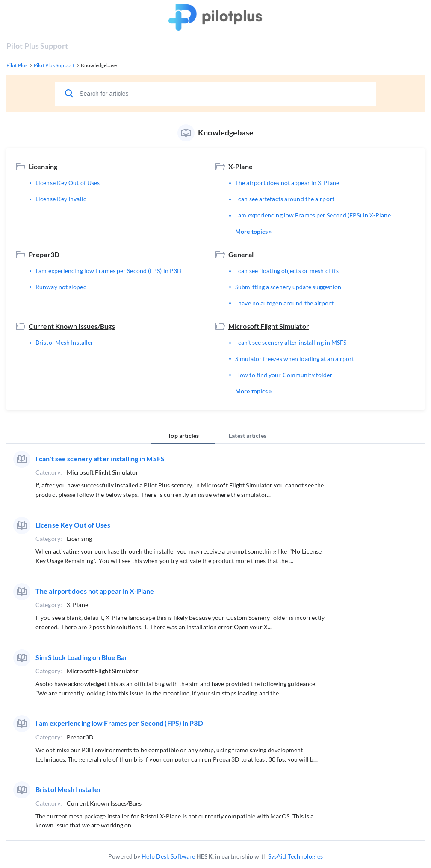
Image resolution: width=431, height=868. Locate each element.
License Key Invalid (61, 199)
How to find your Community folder (284, 375)
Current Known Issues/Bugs (72, 326)
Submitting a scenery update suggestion (288, 287)
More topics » (254, 231)
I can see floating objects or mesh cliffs (287, 271)
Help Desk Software (168, 856)
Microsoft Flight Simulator (269, 326)
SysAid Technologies (295, 856)
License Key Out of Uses (68, 183)
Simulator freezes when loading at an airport (295, 359)
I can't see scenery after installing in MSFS (291, 342)
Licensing (43, 166)
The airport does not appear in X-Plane (287, 183)
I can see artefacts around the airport (285, 199)
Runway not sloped (61, 287)
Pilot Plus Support (37, 46)
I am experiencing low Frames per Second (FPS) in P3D (109, 271)
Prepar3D (44, 254)
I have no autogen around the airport (284, 303)
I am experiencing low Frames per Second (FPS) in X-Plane (313, 215)
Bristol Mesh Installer (64, 342)
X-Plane (241, 166)
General (241, 254)
